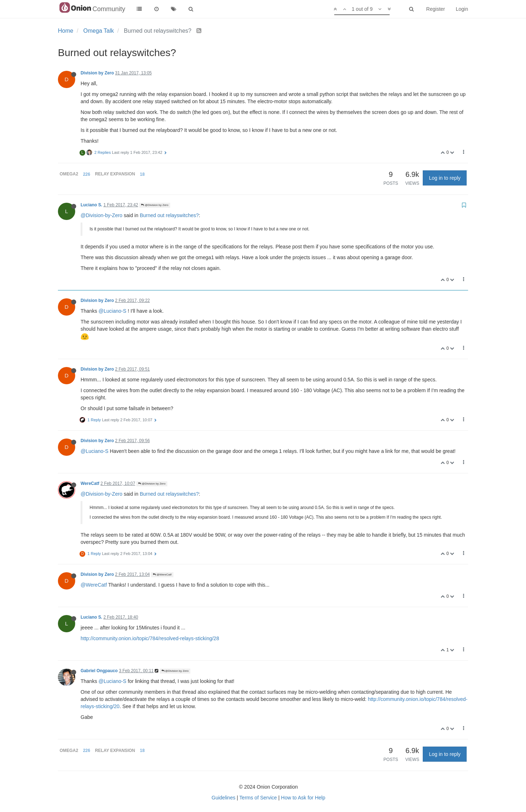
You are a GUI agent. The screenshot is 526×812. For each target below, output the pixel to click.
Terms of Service (258, 798)
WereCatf (90, 483)
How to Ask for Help (303, 798)
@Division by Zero (155, 205)
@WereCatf (162, 575)
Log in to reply (445, 178)
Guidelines (223, 798)
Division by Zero (97, 73)
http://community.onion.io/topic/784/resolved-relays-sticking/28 (150, 638)
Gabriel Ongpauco (99, 671)
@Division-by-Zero (101, 215)
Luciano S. (91, 205)
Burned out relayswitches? (169, 215)
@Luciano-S (112, 311)
